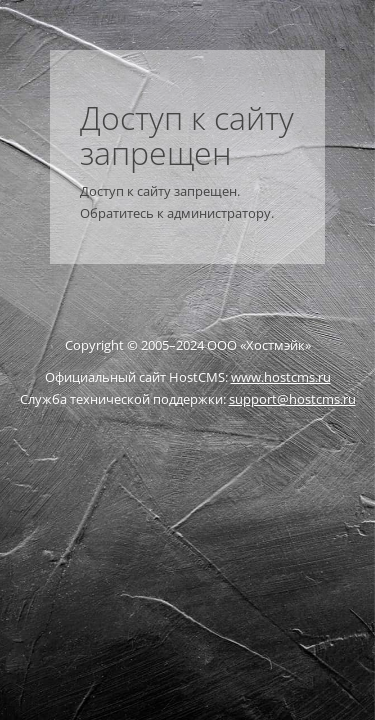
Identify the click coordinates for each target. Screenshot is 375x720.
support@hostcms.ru (292, 399)
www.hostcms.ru (281, 377)
